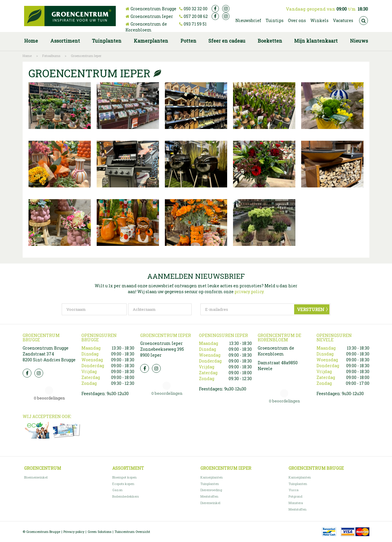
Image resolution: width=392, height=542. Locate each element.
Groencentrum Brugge (153, 9)
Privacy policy (74, 532)
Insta (39, 373)
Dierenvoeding (211, 490)
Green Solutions (99, 532)
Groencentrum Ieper (152, 16)
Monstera (296, 503)
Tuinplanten (210, 484)
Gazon (117, 490)
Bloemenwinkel (36, 477)
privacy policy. (249, 292)
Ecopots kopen (123, 484)
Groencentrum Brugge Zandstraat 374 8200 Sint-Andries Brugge (49, 354)
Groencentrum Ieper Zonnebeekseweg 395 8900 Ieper (162, 349)
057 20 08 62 (196, 16)
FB (27, 373)
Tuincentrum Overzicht (132, 532)
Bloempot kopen (124, 477)
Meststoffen (209, 496)
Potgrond (295, 496)
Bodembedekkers (125, 496)
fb (215, 9)
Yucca (294, 490)
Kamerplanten (212, 477)
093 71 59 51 (195, 24)
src (363, 21)
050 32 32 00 (196, 9)
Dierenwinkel (210, 503)
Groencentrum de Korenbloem (146, 27)
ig (226, 9)
